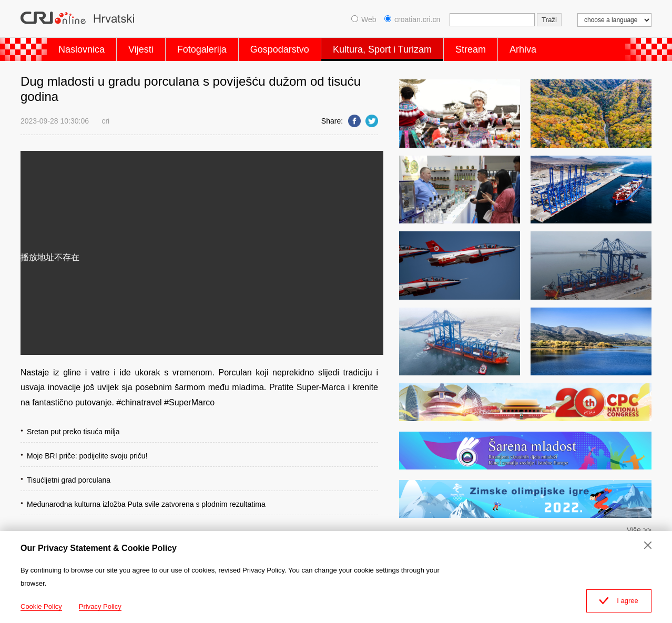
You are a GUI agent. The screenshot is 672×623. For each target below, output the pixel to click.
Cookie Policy (41, 606)
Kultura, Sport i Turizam (382, 49)
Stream (471, 49)
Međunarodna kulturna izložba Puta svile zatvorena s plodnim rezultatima (146, 504)
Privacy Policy (100, 606)
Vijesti (141, 49)
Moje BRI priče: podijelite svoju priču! (87, 456)
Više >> (639, 530)
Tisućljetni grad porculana (69, 480)
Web (364, 19)
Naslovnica (82, 49)
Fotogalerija (202, 49)
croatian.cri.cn (412, 19)
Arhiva (523, 49)
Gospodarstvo (280, 49)
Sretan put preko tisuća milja (73, 432)
